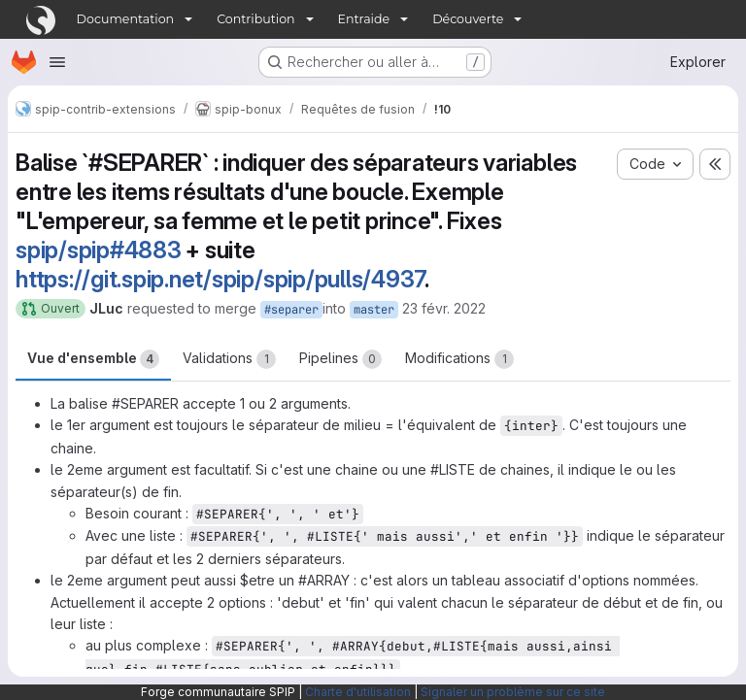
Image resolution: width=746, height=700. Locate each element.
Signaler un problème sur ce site (513, 692)
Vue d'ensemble (93, 359)
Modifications (459, 359)
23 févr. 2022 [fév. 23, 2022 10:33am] (444, 308)
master (374, 310)
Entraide (364, 19)
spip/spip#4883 (99, 250)
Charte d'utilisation (358, 692)
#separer (291, 310)
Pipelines (340, 359)
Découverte (468, 19)
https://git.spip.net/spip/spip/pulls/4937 (220, 279)
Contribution (255, 19)
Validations (229, 359)
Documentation (126, 19)
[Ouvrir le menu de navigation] (57, 62)
